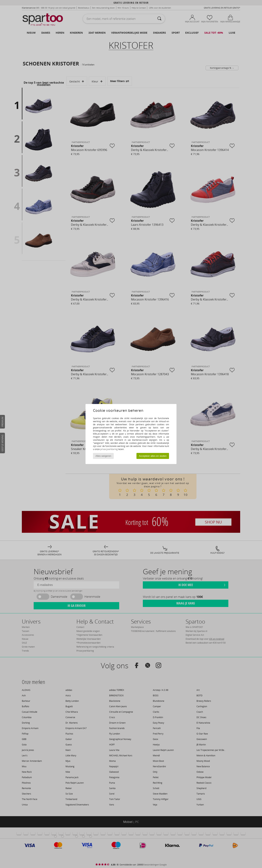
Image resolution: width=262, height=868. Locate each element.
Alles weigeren (103, 456)
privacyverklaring (109, 449)
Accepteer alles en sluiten (153, 456)
